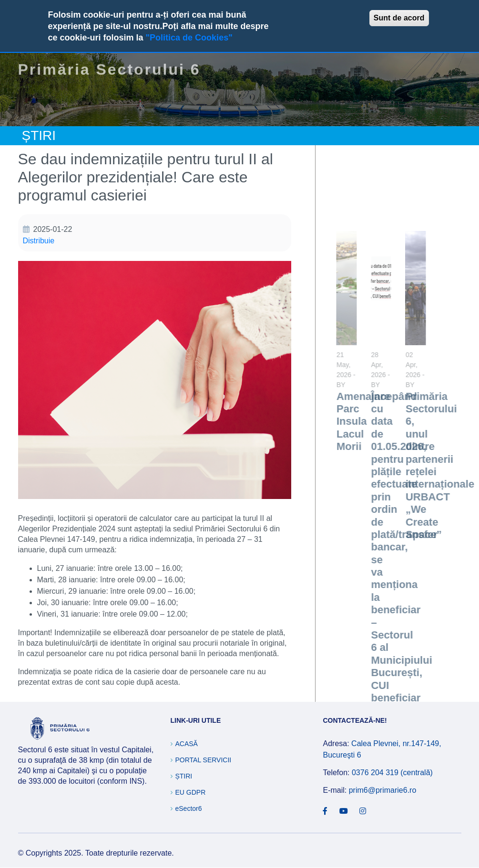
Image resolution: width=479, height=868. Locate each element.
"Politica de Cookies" (189, 38)
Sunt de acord (399, 18)
